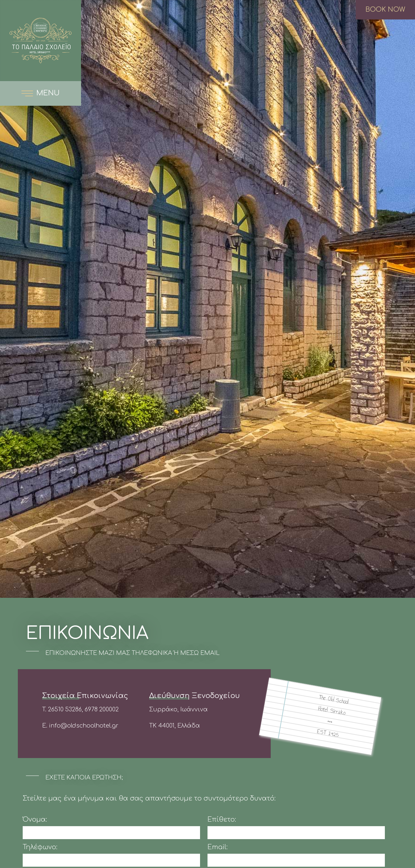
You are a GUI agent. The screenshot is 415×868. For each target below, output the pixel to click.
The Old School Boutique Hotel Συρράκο (41, 41)
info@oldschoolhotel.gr (84, 726)
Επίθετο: (222, 820)
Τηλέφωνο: (40, 847)
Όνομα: (35, 820)
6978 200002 (102, 709)
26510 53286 (65, 709)
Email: (218, 847)
